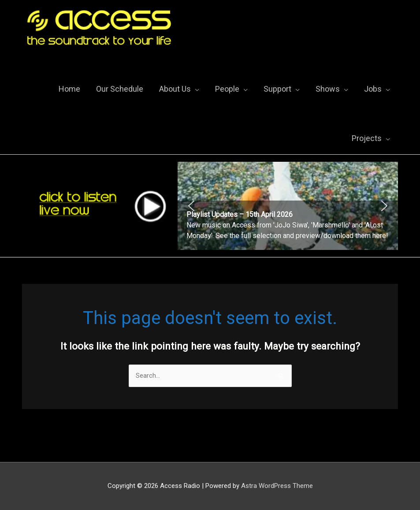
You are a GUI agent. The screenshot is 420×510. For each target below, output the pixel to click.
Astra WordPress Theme (277, 486)
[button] (288, 206)
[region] (288, 206)
